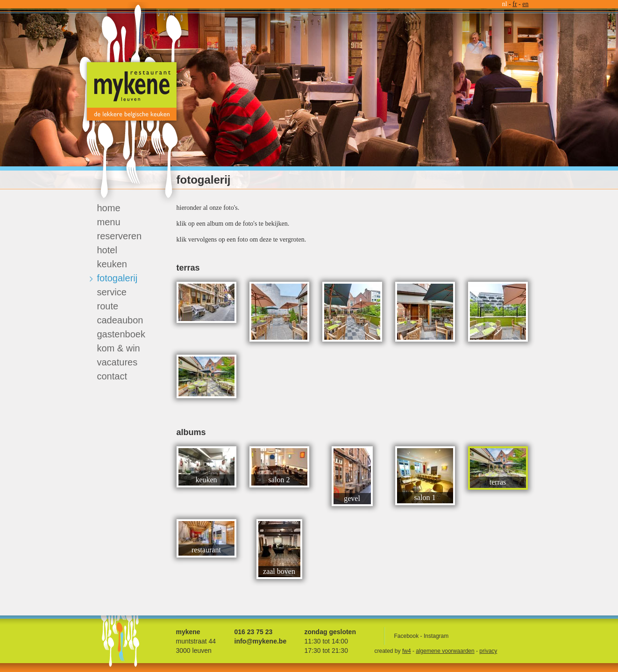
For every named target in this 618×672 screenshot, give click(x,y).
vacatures (117, 362)
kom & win (119, 348)
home (109, 208)
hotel (107, 250)
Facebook (407, 636)
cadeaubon (120, 320)
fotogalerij (117, 278)
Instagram (436, 636)
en (525, 4)
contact (112, 376)
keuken (112, 264)
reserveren (120, 236)
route (108, 306)
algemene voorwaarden (445, 651)
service (112, 292)
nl (505, 4)
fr (515, 4)
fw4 (407, 651)
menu (109, 222)
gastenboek (121, 334)
